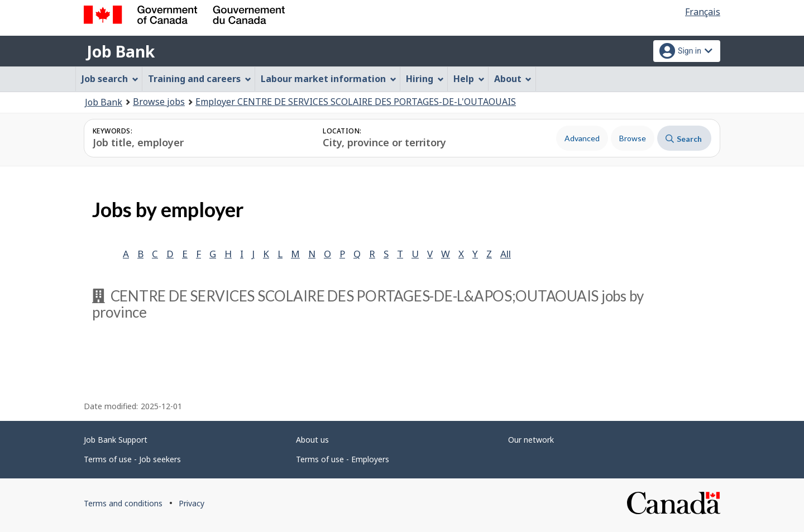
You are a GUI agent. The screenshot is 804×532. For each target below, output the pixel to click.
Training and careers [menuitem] (200, 79)
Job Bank (121, 51)
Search (684, 139)
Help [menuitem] (469, 79)
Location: (342, 131)
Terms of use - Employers (343, 459)
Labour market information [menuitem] (329, 79)
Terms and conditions (123, 503)
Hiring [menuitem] (425, 79)
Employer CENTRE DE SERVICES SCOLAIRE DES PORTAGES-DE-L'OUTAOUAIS (356, 102)
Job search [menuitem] (110, 79)
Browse (633, 138)
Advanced (582, 138)
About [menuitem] (513, 79)
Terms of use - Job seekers (132, 459)
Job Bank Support (116, 440)
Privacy (192, 503)
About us (312, 440)
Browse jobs (159, 102)
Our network (531, 440)
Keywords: (113, 131)
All (506, 254)
